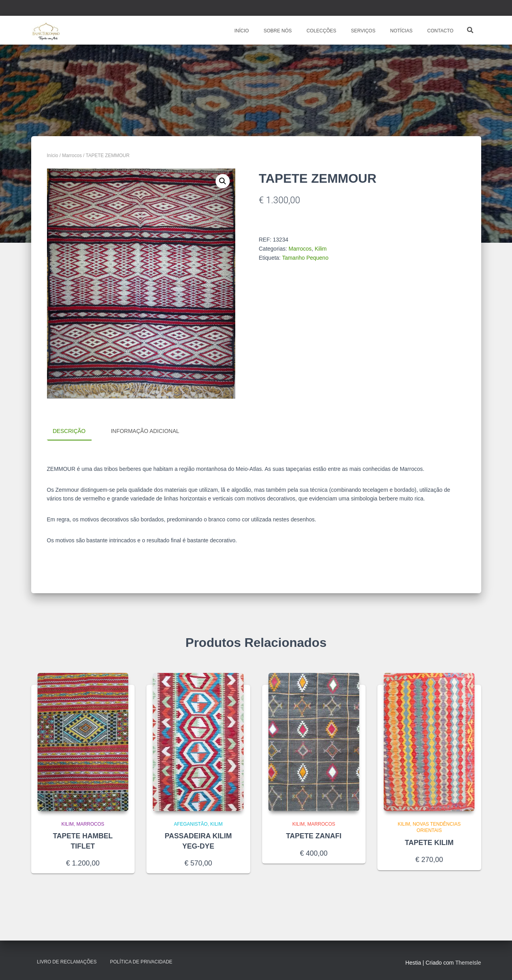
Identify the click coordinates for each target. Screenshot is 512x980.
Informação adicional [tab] (145, 431)
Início (53, 156)
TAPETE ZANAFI (314, 836)
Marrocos (72, 156)
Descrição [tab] (69, 431)
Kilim (321, 249)
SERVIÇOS (363, 31)
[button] (223, 181)
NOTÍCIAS (401, 31)
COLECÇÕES (321, 31)
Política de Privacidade (141, 962)
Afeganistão (191, 824)
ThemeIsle (468, 963)
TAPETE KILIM (429, 843)
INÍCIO (241, 31)
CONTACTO (440, 31)
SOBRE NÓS (277, 31)
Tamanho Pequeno (305, 258)
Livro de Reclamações (67, 962)
